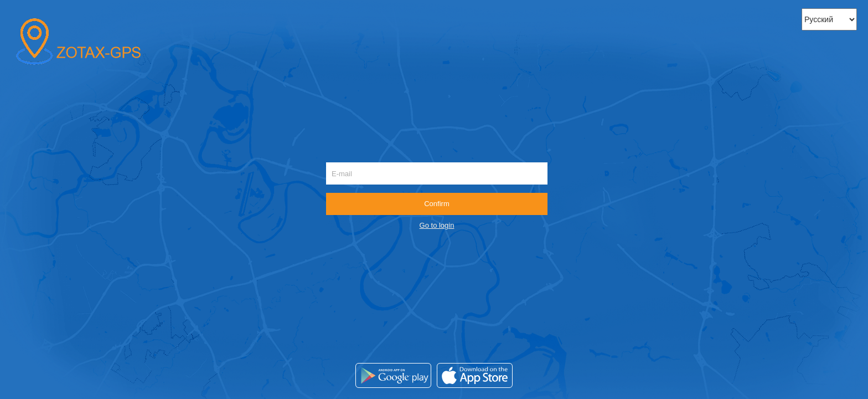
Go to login (437, 225)
